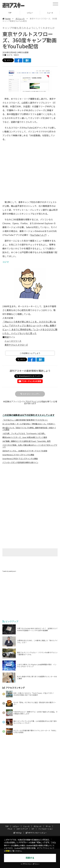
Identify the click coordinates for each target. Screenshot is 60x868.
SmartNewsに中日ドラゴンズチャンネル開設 (20, 459)
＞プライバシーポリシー (30, 864)
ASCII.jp (18, 833)
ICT (33, 829)
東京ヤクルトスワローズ (16, 345)
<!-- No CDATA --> (30, 164)
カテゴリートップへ (30, 394)
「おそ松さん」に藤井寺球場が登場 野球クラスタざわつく (25, 420)
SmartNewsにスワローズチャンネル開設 (18, 455)
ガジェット (20, 19)
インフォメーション (45, 829)
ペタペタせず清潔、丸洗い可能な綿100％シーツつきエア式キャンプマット (30, 446)
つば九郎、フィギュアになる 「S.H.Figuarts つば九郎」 (24, 433)
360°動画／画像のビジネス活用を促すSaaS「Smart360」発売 (26, 441)
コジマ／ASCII (13, 55)
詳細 (7, 851)
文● (4, 55)
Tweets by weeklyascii (9, 571)
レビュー (30, 13)
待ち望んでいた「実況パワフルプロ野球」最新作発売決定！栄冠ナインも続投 (29, 429)
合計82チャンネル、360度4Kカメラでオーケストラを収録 (25, 451)
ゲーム (48, 826)
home (6, 19)
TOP (10, 13)
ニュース (50, 13)
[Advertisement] (30, 488)
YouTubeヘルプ (38, 235)
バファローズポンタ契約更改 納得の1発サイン (20, 462)
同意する (30, 858)
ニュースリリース (13, 341)
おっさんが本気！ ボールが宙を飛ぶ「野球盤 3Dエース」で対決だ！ (29, 424)
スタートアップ (22, 829)
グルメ (10, 829)
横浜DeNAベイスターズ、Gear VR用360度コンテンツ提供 (25, 437)
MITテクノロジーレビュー (36, 833)
